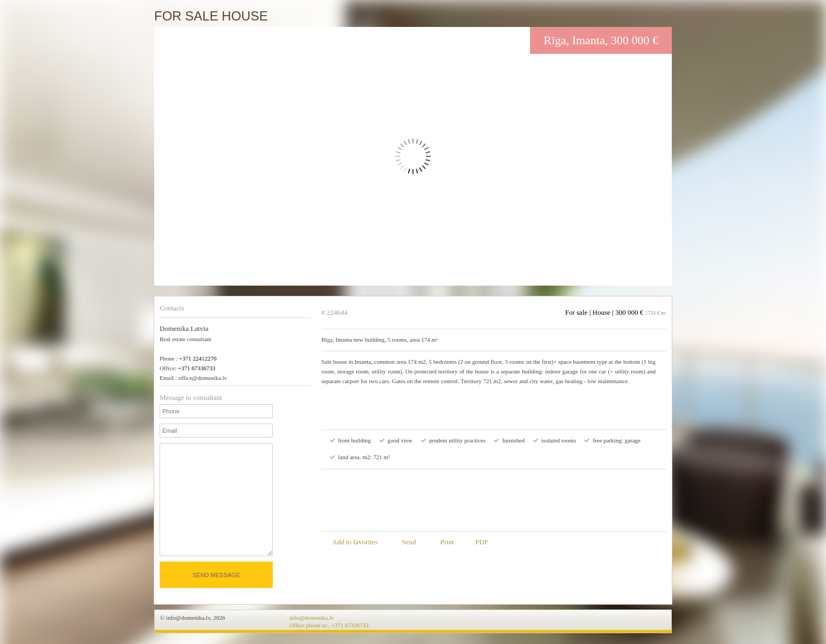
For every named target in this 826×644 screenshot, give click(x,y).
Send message (216, 575)
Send (409, 542)
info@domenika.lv (312, 618)
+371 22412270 (198, 358)
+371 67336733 (197, 368)
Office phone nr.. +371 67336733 (329, 625)
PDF (482, 542)
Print (447, 542)
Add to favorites (355, 542)
